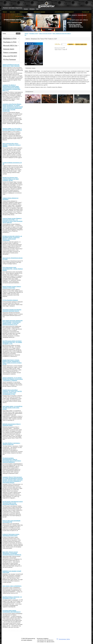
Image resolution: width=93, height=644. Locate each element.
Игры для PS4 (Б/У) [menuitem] (10, 56)
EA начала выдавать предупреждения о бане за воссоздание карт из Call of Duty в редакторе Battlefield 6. (12, 460)
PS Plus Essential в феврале (10, 300)
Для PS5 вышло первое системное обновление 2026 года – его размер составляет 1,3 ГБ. (12, 342)
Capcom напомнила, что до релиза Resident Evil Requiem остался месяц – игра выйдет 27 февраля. (13, 379)
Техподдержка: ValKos (64, 639)
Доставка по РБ (86, 12)
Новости (5, 12)
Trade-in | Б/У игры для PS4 (45, 33)
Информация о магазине (40, 12)
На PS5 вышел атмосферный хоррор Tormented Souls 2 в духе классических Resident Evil (13, 503)
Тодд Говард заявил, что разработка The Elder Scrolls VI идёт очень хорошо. (12, 408)
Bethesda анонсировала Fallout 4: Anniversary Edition (12, 425)
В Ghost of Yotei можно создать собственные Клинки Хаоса (11, 535)
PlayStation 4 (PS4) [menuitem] (11, 39)
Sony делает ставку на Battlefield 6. (12, 586)
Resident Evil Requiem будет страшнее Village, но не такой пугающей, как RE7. (10, 179)
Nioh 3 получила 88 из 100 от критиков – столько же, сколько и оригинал (11, 145)
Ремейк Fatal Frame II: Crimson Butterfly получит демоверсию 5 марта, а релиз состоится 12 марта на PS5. (12, 362)
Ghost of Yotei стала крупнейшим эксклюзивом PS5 (11, 521)
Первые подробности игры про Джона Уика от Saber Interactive (11, 65)
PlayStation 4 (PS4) (34, 33)
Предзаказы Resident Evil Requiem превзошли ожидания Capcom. (12, 310)
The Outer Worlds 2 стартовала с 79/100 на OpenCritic (11, 444)
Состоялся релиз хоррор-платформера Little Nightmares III (11, 611)
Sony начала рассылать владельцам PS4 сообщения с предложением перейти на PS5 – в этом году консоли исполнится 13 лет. (12, 323)
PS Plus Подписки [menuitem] (9, 59)
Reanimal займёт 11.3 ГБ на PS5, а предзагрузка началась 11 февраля (12, 129)
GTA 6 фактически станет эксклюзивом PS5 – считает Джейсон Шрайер (13, 269)
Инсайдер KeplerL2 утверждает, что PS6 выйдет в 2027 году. (12, 598)
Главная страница (24, 12)
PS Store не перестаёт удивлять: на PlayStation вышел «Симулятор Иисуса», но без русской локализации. (12, 238)
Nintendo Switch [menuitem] (9, 49)
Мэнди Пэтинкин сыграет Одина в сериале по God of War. (12, 287)
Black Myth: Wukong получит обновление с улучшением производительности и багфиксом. (12, 553)
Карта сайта (12, 12)
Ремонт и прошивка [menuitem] (10, 53)
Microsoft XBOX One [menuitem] (11, 46)
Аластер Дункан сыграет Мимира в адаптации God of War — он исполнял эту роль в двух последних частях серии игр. (12, 220)
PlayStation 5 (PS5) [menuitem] (11, 42)
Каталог (26, 33)
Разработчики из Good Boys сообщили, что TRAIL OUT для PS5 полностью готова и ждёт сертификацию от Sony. (12, 392)
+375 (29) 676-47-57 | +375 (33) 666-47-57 (64, 12)
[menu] (11, 49)
